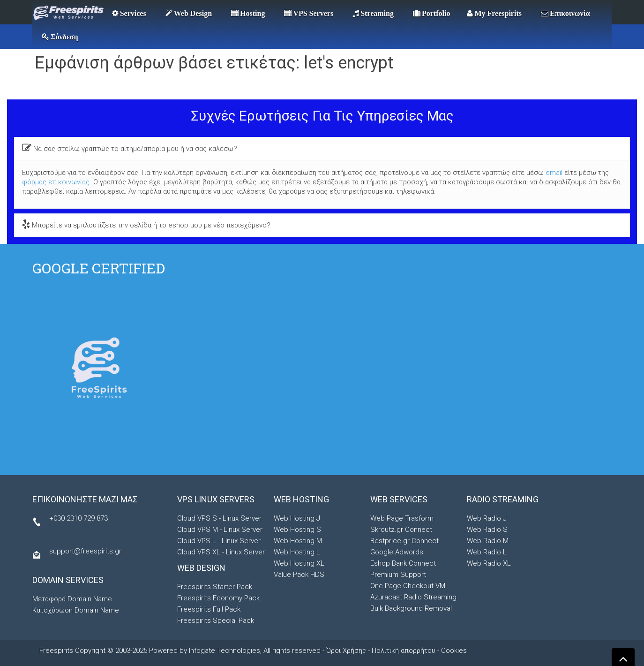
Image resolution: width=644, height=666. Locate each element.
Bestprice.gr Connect (404, 541)
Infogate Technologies (225, 651)
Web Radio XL (489, 563)
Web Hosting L (297, 552)
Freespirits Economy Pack (218, 598)
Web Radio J (487, 518)
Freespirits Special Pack (216, 621)
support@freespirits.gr (85, 551)
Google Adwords (397, 552)
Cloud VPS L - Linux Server (219, 541)
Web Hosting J (297, 518)
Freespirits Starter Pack (215, 587)
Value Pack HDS (299, 575)
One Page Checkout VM (408, 586)
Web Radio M (488, 541)
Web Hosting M (298, 541)
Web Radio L (487, 552)
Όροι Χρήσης (346, 651)
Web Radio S (487, 530)
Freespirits (57, 651)
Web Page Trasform (402, 518)
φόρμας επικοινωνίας (56, 182)
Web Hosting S (297, 530)
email (554, 173)
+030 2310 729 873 (79, 518)
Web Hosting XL (299, 563)
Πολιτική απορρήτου (404, 651)
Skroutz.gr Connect (401, 530)
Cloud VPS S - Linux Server (219, 518)
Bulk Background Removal (411, 608)
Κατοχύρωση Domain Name (76, 610)
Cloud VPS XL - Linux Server (221, 552)
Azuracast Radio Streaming (413, 597)
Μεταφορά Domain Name (72, 599)
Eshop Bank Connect (403, 563)
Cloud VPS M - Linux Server (220, 530)
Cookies (454, 651)
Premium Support (398, 575)
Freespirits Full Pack (209, 609)
